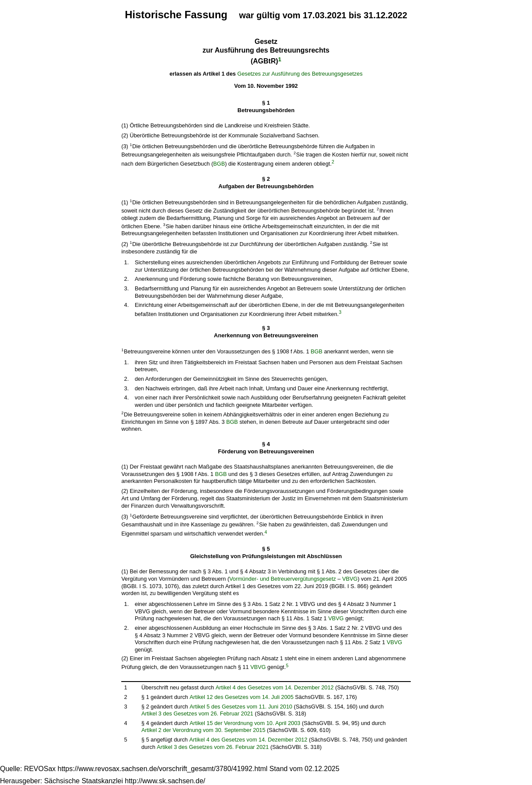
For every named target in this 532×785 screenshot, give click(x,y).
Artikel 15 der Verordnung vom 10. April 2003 (245, 723)
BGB (219, 164)
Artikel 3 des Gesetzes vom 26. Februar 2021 (197, 713)
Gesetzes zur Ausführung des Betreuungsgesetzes (300, 74)
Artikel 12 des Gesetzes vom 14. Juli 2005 (241, 697)
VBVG (350, 579)
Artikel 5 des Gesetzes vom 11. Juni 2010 (241, 707)
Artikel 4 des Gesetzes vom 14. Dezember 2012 (275, 687)
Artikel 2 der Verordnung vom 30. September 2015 (203, 730)
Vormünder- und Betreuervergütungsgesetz (283, 579)
